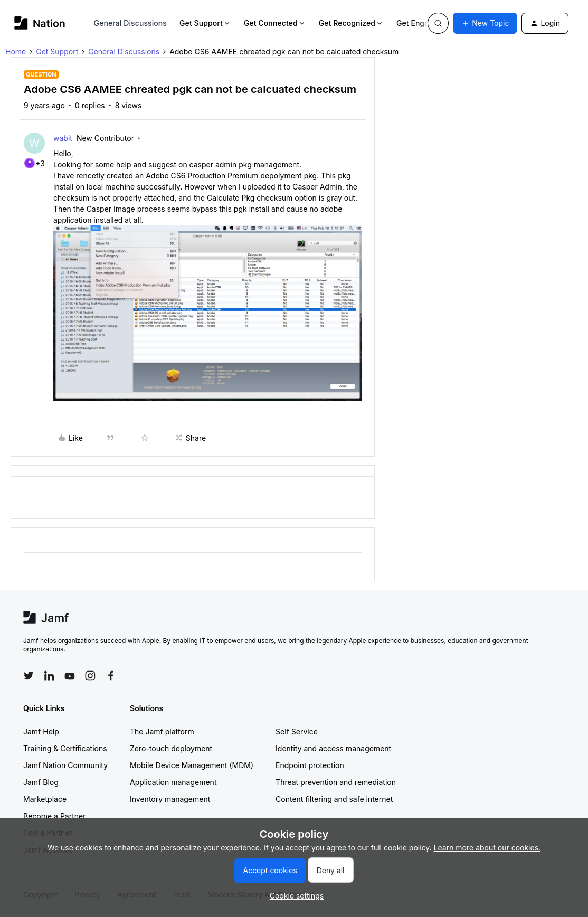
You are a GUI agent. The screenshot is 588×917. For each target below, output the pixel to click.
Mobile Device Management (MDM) (192, 765)
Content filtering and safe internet (334, 799)
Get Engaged (424, 23)
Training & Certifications (65, 748)
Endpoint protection (310, 765)
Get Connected (275, 23)
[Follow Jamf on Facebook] (111, 676)
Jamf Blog (41, 782)
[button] (485, 23)
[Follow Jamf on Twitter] (29, 676)
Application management (173, 782)
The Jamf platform (162, 731)
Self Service (297, 731)
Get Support (205, 23)
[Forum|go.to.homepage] (40, 23)
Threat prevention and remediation (336, 782)
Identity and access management (333, 748)
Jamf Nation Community (65, 765)
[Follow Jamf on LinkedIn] (49, 676)
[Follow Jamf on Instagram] (90, 676)
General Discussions (130, 23)
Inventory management (170, 799)
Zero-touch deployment (171, 748)
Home (16, 51)
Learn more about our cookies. (487, 848)
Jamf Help (41, 731)
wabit (63, 138)
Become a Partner (54, 816)
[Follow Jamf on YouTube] (70, 676)
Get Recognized (351, 23)
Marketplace (45, 799)
